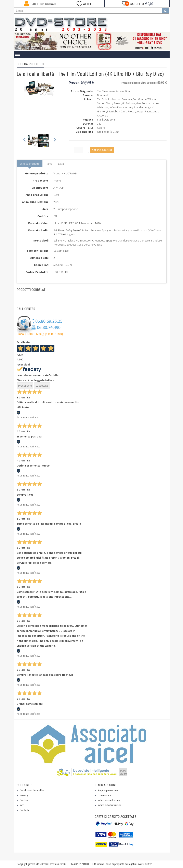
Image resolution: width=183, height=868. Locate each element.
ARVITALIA (59, 188)
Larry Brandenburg (138, 107)
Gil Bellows (128, 103)
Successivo (42, 386)
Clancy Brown (113, 103)
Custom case (61, 251)
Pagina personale (108, 790)
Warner (57, 181)
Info (22, 805)
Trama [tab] (49, 164)
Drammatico (104, 95)
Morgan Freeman (122, 99)
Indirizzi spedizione (109, 800)
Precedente (25, 386)
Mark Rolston (143, 103)
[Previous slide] (25, 141)
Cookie (24, 800)
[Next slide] (55, 141)
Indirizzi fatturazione (110, 805)
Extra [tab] (61, 164)
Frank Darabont (106, 120)
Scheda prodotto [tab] (30, 164)
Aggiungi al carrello (102, 150)
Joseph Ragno (144, 111)
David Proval (128, 111)
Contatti (24, 810)
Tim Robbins (104, 99)
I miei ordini (104, 795)
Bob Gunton (140, 99)
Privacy (24, 795)
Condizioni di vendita (32, 790)
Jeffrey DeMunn (118, 107)
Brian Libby (113, 111)
